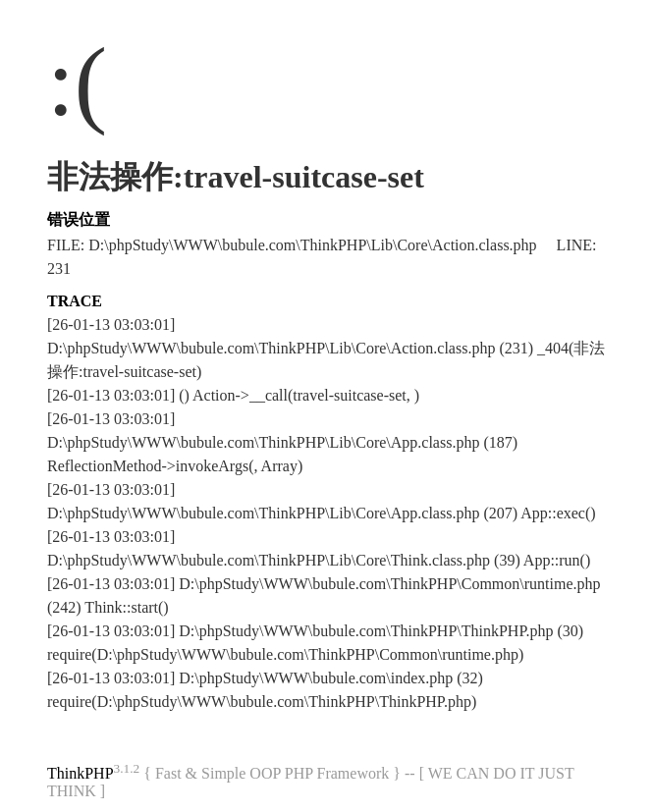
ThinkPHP (81, 773)
